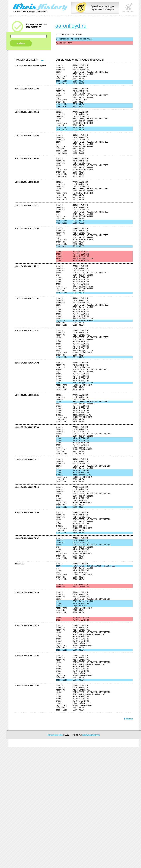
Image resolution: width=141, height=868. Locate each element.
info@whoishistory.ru (91, 856)
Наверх (128, 840)
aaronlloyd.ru (71, 26)
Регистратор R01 (55, 856)
